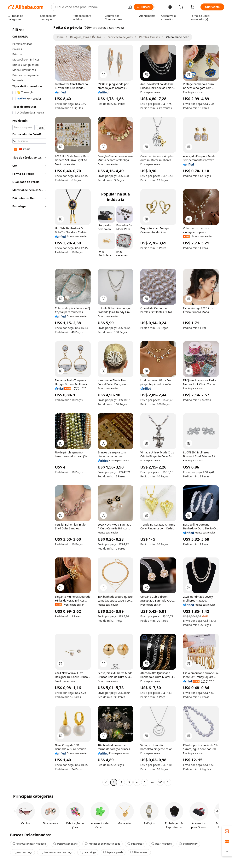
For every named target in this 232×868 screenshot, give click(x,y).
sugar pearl (136, 844)
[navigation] (29, 405)
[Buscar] (144, 7)
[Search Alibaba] (90, 7)
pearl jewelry (188, 844)
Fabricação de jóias (120, 37)
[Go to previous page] (106, 782)
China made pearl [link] (178, 37)
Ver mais (18, 80)
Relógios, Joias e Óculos (86, 37)
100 (160, 782)
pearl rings (88, 852)
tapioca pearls (113, 852)
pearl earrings (22, 852)
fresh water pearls (65, 844)
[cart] (182, 7)
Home (60, 37)
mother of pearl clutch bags (102, 844)
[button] (130, 7)
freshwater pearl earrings (56, 852)
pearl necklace (162, 844)
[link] (227, 831)
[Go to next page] (168, 782)
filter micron (139, 852)
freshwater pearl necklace (29, 844)
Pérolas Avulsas (149, 37)
